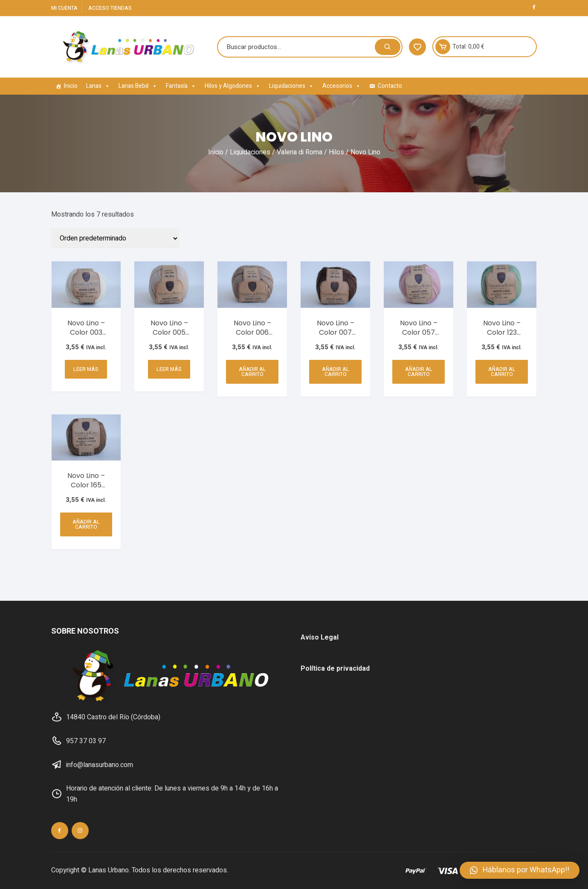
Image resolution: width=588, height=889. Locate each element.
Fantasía (181, 86)
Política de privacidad (335, 669)
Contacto (390, 86)
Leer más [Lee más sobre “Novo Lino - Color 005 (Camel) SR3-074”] (169, 369)
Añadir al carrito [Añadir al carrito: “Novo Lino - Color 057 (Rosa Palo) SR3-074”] (419, 372)
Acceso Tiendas (110, 8)
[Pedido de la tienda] (115, 238)
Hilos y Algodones (233, 86)
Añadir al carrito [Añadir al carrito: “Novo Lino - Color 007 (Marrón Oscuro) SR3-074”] (336, 372)
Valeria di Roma (300, 152)
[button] (520, 870)
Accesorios (342, 86)
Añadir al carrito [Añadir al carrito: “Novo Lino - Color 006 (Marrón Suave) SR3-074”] (252, 372)
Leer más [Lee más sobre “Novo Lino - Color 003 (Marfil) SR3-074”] (86, 369)
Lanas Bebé (138, 86)
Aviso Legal (320, 637)
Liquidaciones (291, 86)
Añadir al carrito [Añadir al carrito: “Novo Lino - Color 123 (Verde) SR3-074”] (502, 372)
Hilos (336, 152)
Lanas (98, 86)
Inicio (71, 86)
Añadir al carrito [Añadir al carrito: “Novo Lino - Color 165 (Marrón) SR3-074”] (86, 524)
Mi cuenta (64, 8)
